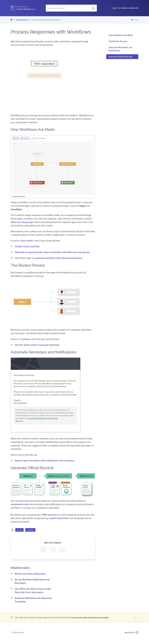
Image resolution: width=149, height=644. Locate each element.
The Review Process (118, 41)
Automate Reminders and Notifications (120, 49)
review (19, 530)
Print (136, 20)
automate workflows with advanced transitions (58, 258)
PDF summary (50, 515)
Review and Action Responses (30, 574)
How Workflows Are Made (121, 35)
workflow (30, 530)
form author (27, 241)
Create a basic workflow (27, 246)
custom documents (58, 518)
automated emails (20, 504)
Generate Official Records (120, 57)
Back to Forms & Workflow (126, 8)
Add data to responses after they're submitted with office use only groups (52, 252)
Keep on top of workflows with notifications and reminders (44, 461)
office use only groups (22, 222)
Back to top (132, 632)
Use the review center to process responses (37, 345)
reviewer (26, 339)
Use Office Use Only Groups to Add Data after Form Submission (33, 591)
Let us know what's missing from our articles (90, 617)
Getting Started (22, 20)
